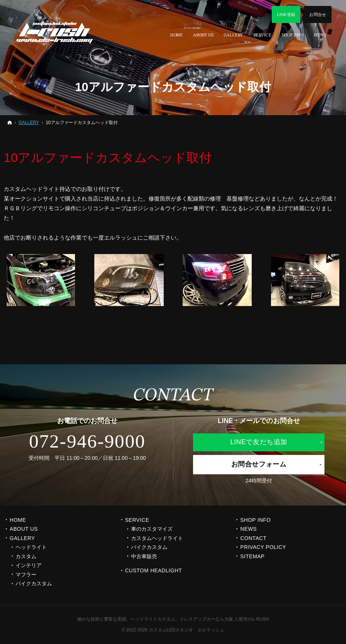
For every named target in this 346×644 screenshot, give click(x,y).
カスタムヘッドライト (157, 538)
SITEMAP (252, 556)
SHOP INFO (255, 520)
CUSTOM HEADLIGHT (154, 570)
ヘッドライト (31, 547)
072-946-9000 (87, 441)
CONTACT (253, 538)
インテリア (29, 565)
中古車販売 (144, 556)
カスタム (26, 556)
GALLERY (22, 538)
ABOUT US (24, 529)
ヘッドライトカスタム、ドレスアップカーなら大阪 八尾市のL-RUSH (200, 619)
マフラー (26, 575)
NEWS (248, 529)
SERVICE (137, 520)
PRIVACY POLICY (263, 547)
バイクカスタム (34, 583)
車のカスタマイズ (152, 529)
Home (18, 520)
